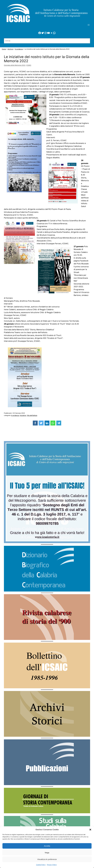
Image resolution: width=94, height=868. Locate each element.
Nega (47, 853)
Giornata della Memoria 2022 (15, 65)
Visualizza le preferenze (47, 859)
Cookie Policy (41, 865)
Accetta (47, 846)
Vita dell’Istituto (32, 415)
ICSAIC (29, 65)
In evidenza (15, 415)
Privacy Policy (52, 865)
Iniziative (23, 415)
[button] (90, 830)
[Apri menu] (89, 25)
